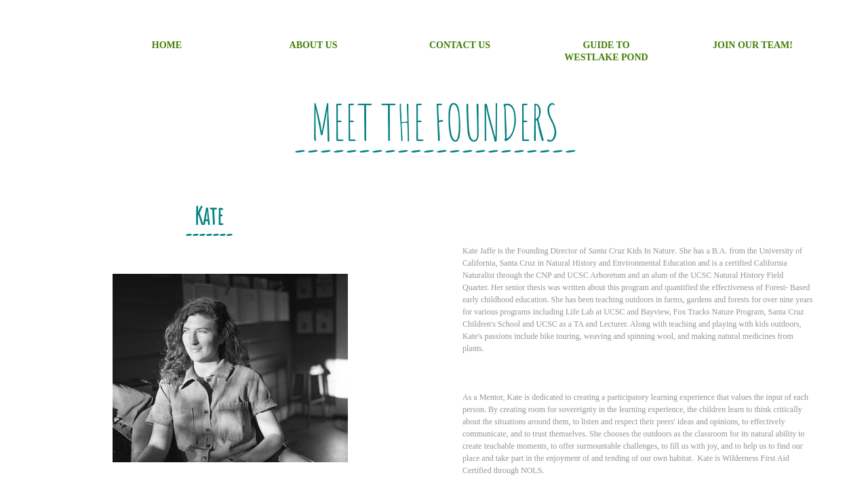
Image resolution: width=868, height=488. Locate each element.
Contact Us (460, 45)
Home (167, 45)
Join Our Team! (753, 45)
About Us (314, 45)
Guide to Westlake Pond (606, 51)
